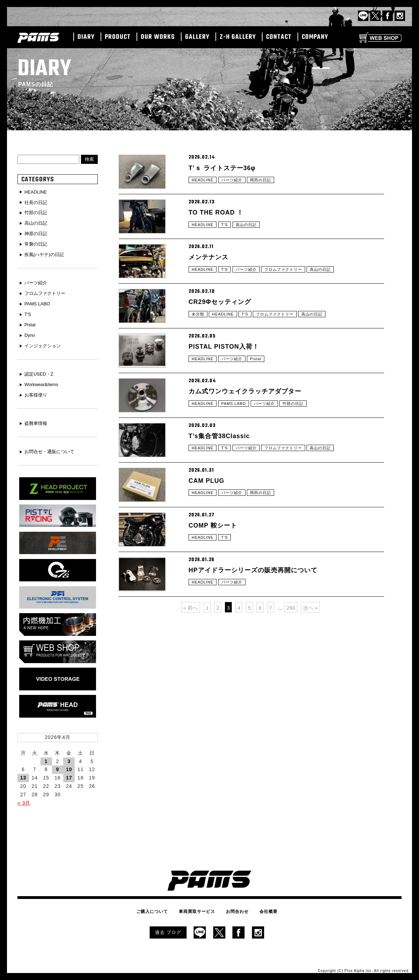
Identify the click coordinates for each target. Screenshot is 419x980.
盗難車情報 (37, 419)
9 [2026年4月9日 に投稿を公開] (58, 765)
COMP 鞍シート (215, 590)
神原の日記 (37, 233)
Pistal (260, 394)
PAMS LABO (237, 447)
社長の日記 (37, 202)
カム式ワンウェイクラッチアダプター (251, 432)
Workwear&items (43, 380)
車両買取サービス (199, 907)
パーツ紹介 (234, 183)
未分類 (199, 342)
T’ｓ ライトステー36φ (226, 168)
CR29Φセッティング (223, 327)
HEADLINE (204, 183)
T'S (227, 236)
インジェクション (44, 342)
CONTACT (279, 37)
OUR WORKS (158, 37)
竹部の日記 (300, 447)
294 (291, 688)
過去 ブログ (168, 927)
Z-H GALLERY (238, 37)
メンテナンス (211, 274)
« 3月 (24, 799)
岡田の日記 (265, 183)
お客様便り (37, 391)
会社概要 (263, 907)
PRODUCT (118, 37)
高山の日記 (249, 236)
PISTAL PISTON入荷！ (228, 379)
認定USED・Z (40, 370)
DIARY (86, 37)
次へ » (311, 688)
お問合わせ (235, 907)
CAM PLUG (209, 538)
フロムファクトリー (289, 289)
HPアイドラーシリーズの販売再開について (260, 643)
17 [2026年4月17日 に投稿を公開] (69, 774)
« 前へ (191, 688)
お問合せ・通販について (52, 447)
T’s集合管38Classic (223, 485)
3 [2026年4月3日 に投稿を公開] (69, 757)
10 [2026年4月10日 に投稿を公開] (69, 765)
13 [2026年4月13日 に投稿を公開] (23, 774)
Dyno (31, 332)
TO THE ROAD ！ (219, 221)
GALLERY (197, 37)
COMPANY (315, 37)
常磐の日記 (37, 243)
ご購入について (158, 907)
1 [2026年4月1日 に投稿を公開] (46, 757)
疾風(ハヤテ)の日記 (46, 253)
